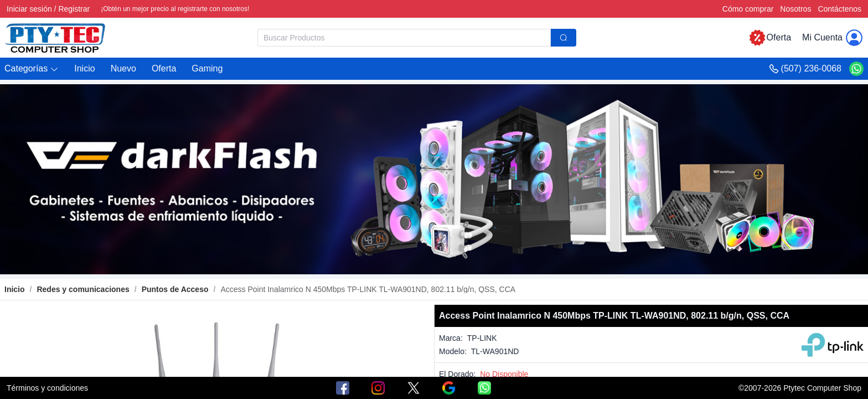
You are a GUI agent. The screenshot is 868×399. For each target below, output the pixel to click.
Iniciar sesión (29, 9)
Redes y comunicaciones (83, 289)
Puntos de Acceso (175, 289)
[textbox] (404, 38)
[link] (83, 289)
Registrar (74, 9)
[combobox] (417, 38)
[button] (32, 69)
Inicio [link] (15, 289)
